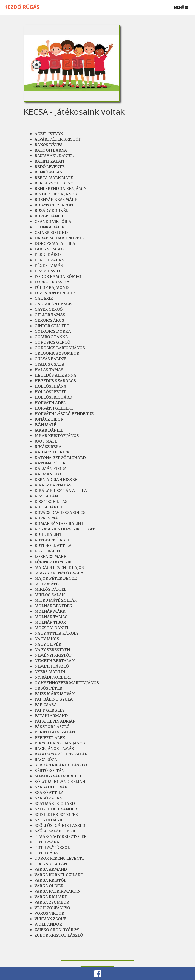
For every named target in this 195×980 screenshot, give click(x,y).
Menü (182, 9)
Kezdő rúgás (22, 7)
